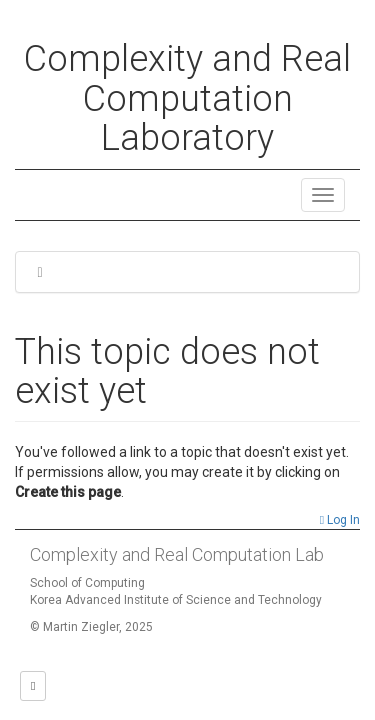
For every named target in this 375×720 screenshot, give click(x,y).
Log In (340, 520)
